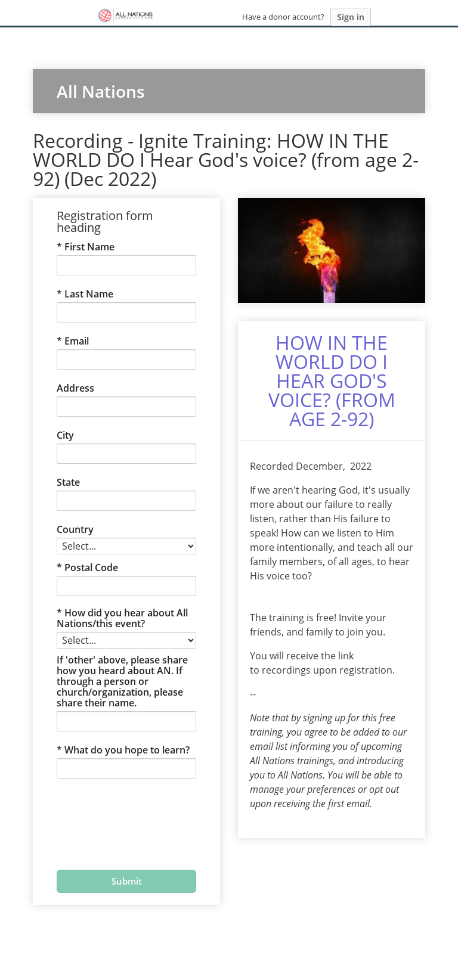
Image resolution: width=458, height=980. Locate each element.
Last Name (89, 294)
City (65, 435)
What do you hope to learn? (127, 750)
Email (77, 341)
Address (75, 388)
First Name (89, 247)
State (68, 482)
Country (75, 529)
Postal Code (91, 567)
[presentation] (116, 817)
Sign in (351, 17)
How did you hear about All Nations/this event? (122, 618)
